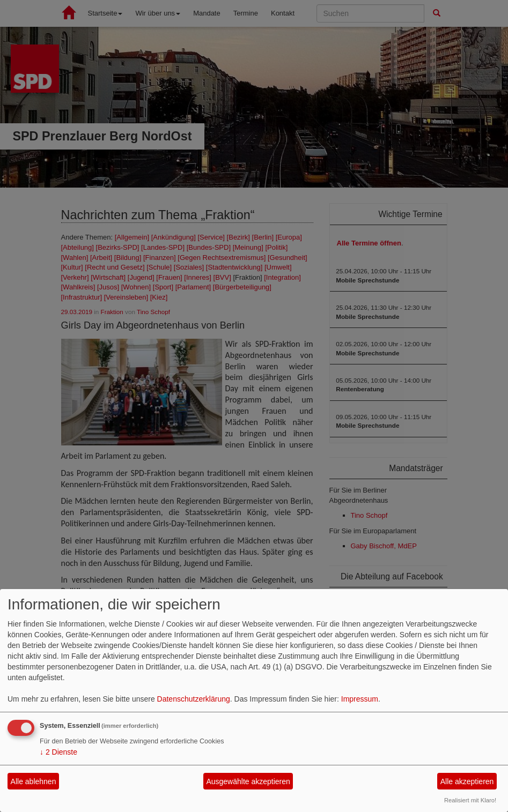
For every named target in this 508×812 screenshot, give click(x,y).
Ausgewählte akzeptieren (248, 781)
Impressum (360, 699)
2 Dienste (58, 752)
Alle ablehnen (34, 781)
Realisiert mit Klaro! (470, 800)
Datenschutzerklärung (194, 699)
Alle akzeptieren (467, 781)
